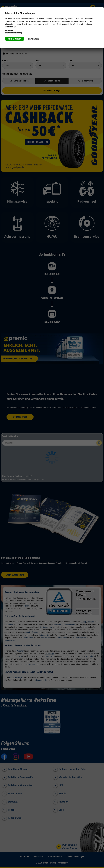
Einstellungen (34, 39)
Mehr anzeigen (11, 27)
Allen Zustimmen (15, 39)
